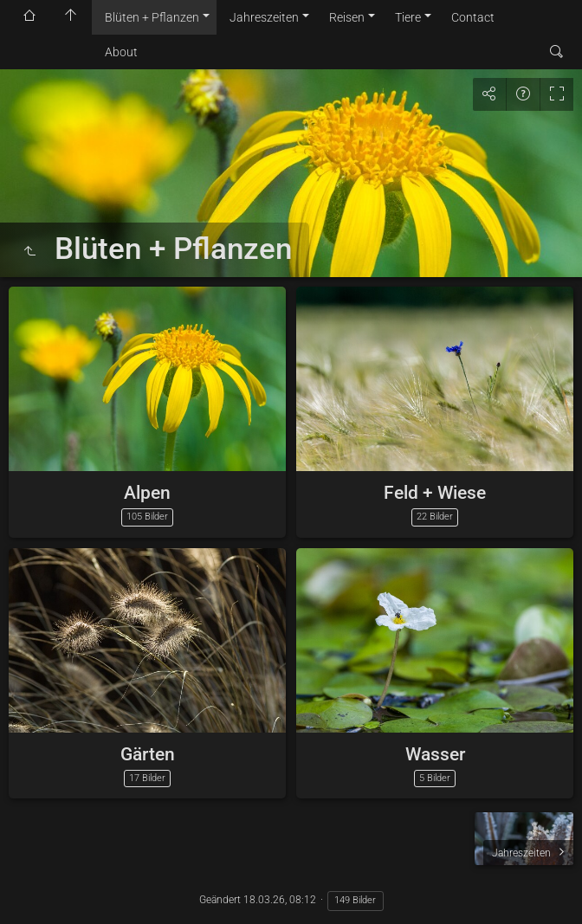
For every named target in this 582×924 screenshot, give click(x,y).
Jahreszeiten (264, 17)
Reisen (347, 17)
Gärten (148, 754)
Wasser (435, 754)
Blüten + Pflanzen (152, 17)
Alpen (147, 493)
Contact (473, 17)
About (121, 52)
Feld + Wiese (435, 493)
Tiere (408, 17)
